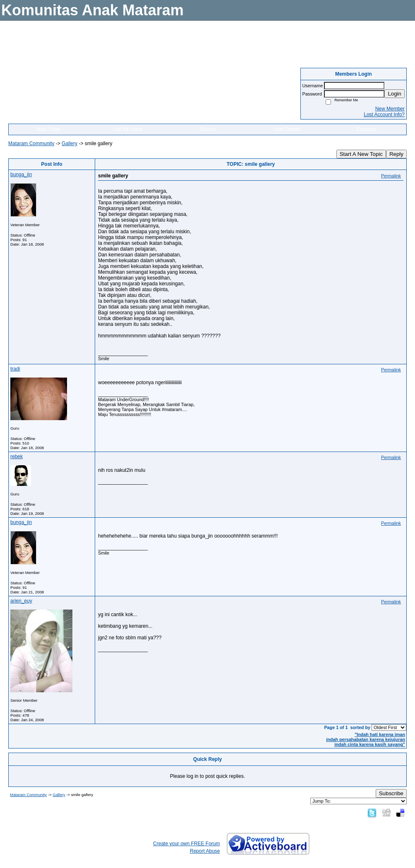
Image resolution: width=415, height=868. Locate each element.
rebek (17, 457)
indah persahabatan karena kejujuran (366, 739)
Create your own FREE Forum (186, 844)
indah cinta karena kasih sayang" (370, 744)
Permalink (391, 176)
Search (207, 129)
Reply (396, 154)
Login (395, 94)
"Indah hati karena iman (380, 734)
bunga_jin (21, 175)
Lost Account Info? (384, 115)
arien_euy (21, 601)
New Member (390, 109)
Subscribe (391, 793)
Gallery (70, 143)
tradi (15, 369)
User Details (287, 129)
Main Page (48, 129)
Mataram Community (31, 143)
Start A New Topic (361, 154)
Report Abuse (205, 851)
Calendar (367, 129)
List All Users (128, 129)
